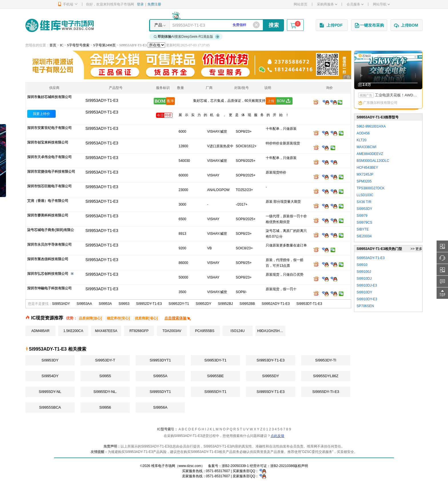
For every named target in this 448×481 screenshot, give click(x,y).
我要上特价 (41, 114)
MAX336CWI (366, 147)
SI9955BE (216, 376)
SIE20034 (364, 236)
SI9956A (160, 407)
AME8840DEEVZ (370, 154)
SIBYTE (363, 229)
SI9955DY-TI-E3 (326, 392)
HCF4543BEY (367, 168)
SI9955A (160, 376)
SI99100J (364, 272)
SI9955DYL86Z (326, 376)
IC (62, 45)
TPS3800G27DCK (371, 188)
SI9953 (124, 304)
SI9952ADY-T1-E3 (276, 304)
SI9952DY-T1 (179, 304)
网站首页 (301, 4)
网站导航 (381, 4)
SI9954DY (50, 376)
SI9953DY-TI (326, 360)
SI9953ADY (61, 304)
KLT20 (361, 140)
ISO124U (238, 331)
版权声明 (301, 466)
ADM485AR (40, 331)
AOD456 (363, 133)
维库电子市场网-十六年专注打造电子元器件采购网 (60, 25)
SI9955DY (270, 376)
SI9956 (105, 407)
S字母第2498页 (104, 45)
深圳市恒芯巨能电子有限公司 (49, 186)
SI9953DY (50, 360)
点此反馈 (277, 436)
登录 (140, 4)
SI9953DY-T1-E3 (271, 360)
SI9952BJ (225, 304)
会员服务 (355, 4)
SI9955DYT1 (160, 392)
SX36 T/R (364, 202)
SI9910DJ (364, 279)
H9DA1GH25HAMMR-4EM (271, 331)
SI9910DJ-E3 (367, 285)
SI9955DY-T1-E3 (271, 392)
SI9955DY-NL (50, 392)
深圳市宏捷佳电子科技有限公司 (51, 172)
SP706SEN (365, 306)
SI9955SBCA (50, 407)
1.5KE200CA (73, 331)
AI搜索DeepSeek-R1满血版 (187, 37)
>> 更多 (416, 249)
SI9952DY (204, 304)
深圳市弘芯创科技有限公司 (48, 274)
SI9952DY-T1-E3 (149, 304)
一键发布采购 (369, 25)
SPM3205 (364, 181)
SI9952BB (247, 304)
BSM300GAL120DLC (373, 161)
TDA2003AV (172, 331)
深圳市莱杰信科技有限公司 (48, 259)
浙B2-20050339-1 (235, 466)
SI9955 (105, 376)
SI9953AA (84, 304)
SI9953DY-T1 (215, 360)
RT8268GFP (139, 331)
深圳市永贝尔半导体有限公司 (49, 245)
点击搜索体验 (178, 318)
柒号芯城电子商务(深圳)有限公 (51, 230)
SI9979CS (364, 222)
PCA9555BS (205, 331)
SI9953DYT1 (160, 360)
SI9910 (362, 265)
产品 (158, 25)
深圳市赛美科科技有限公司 (48, 215)
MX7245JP (365, 174)
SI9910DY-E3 (367, 299)
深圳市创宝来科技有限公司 (48, 142)
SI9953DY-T (105, 360)
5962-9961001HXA (371, 126)
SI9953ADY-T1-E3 (102, 112)
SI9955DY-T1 (215, 392)
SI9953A (105, 304)
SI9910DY (364, 292)
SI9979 (362, 216)
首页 (53, 45)
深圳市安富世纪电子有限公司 (49, 128)
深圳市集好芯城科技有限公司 (49, 97)
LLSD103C (365, 195)
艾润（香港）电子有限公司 (48, 201)
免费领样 (239, 25)
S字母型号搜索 (78, 45)
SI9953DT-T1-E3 (309, 304)
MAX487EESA (106, 331)
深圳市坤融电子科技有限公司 (49, 288)
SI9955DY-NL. (105, 392)
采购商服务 (327, 4)
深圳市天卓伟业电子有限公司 (49, 157)
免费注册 (154, 4)
